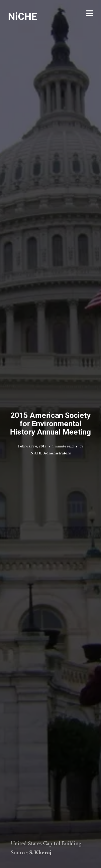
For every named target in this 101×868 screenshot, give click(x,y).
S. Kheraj (41, 853)
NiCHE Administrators (51, 453)
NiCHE (23, 16)
